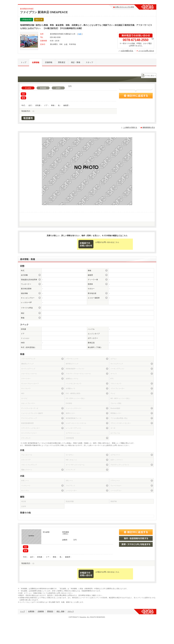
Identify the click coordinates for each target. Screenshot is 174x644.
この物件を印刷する (130, 127)
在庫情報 (36, 62)
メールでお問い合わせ (146, 51)
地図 (80, 34)
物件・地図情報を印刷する (136, 538)
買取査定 (62, 62)
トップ (24, 62)
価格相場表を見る (149, 127)
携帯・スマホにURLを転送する (136, 544)
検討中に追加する (136, 96)
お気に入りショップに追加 (125, 7)
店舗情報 (49, 62)
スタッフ (89, 62)
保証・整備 (76, 62)
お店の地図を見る (127, 51)
